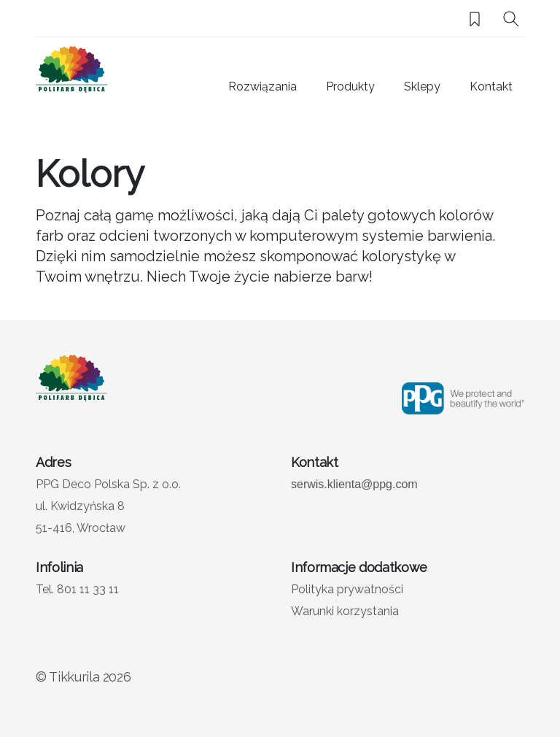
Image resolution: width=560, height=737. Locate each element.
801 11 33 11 (88, 589)
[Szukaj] (511, 19)
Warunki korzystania (345, 611)
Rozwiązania (262, 86)
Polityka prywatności (347, 589)
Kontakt (491, 86)
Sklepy (422, 86)
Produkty (350, 86)
